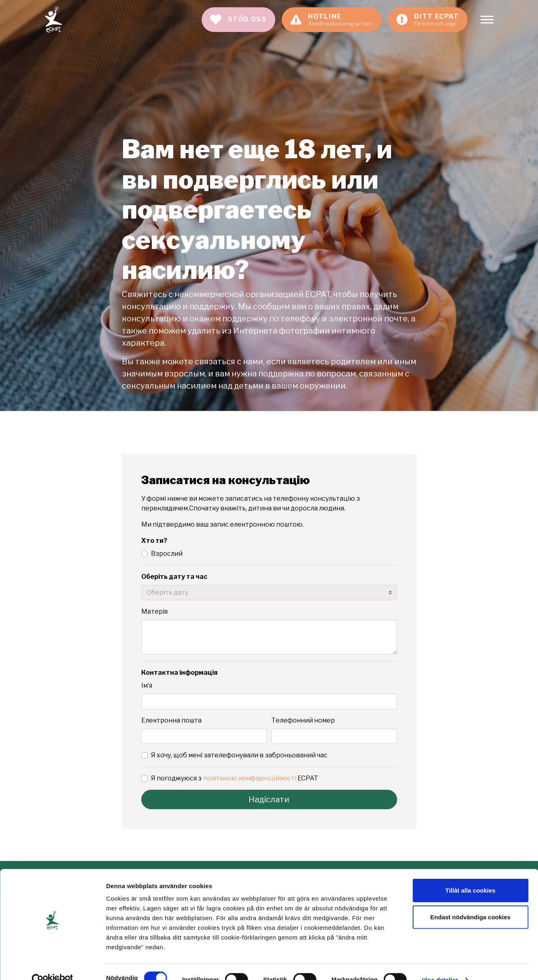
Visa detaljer (440, 964)
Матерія (154, 611)
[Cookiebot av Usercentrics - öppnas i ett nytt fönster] (52, 964)
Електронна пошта (171, 720)
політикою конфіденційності (250, 778)
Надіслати (269, 799)
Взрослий (167, 554)
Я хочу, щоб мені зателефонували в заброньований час (239, 755)
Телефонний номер (303, 720)
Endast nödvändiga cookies (470, 901)
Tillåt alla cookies (470, 875)
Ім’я (147, 686)
